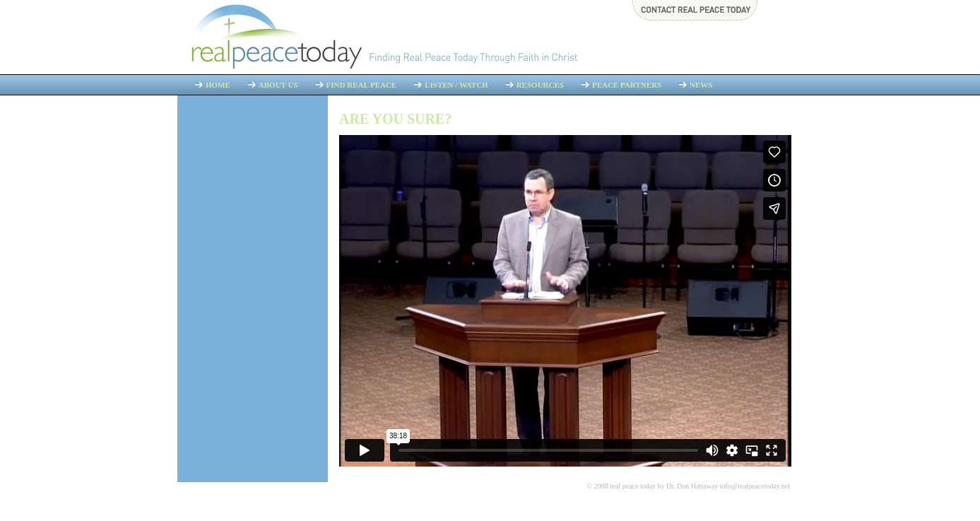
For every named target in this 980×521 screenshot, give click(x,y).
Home (218, 85)
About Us (278, 85)
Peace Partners (627, 85)
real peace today (633, 486)
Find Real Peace (362, 85)
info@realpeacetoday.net (755, 486)
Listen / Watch (456, 85)
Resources (540, 85)
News (701, 85)
